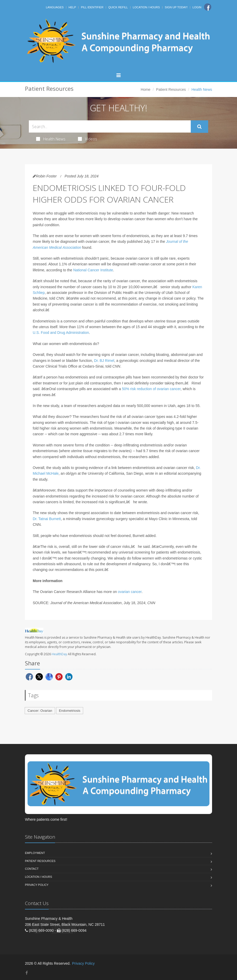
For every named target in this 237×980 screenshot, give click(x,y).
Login (197, 7)
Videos (88, 139)
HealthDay (59, 654)
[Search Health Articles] (110, 126)
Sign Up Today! (176, 7)
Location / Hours (146, 7)
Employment (35, 853)
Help (72, 7)
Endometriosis (70, 711)
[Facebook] (208, 7)
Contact (32, 869)
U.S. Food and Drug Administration (61, 333)
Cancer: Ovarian (40, 711)
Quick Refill (118, 7)
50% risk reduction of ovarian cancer (151, 389)
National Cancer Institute (93, 270)
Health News (51, 139)
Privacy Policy (37, 885)
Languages (55, 7)
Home (146, 89)
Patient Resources (171, 89)
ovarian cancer (130, 592)
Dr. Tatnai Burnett (47, 519)
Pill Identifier (92, 7)
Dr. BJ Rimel (104, 361)
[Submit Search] (199, 127)
